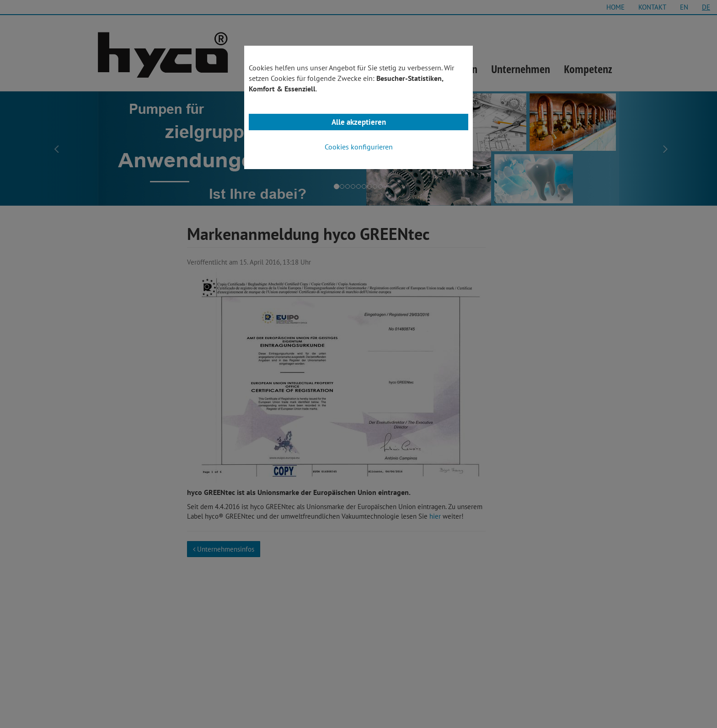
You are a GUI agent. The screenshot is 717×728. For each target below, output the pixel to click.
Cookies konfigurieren (359, 147)
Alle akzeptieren (359, 122)
